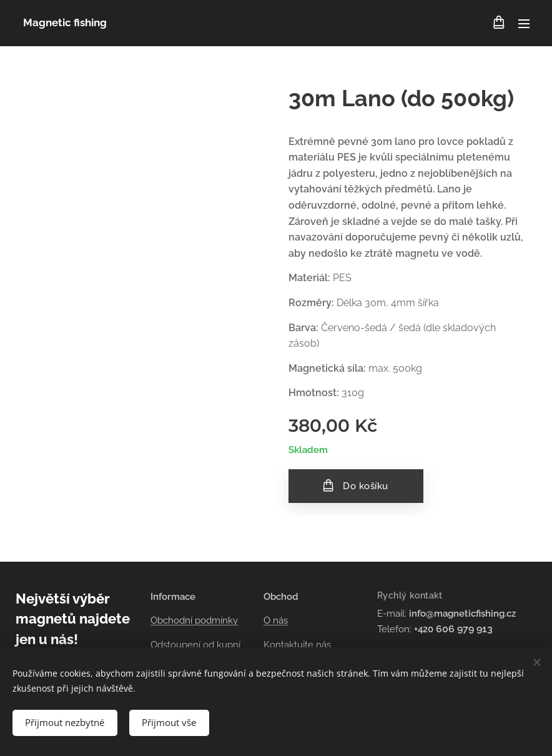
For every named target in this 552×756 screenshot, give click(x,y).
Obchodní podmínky (194, 620)
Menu (524, 24)
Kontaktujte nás (297, 644)
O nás (276, 620)
